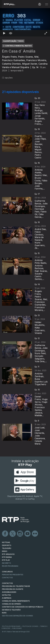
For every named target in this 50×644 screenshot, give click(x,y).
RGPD (4, 613)
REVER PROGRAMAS (10, 566)
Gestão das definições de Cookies (17, 616)
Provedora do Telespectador (16, 586)
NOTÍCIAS (6, 542)
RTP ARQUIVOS (8, 554)
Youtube (28, 534)
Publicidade (17, 628)
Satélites (6, 595)
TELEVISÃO (7, 548)
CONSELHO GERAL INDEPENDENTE (16, 601)
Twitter (13, 534)
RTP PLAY (6, 560)
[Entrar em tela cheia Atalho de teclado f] (46, 33)
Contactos (7, 578)
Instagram (20, 534)
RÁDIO (5, 551)
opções (7, 78)
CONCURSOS (7, 572)
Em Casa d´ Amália (19, 51)
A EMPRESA (7, 598)
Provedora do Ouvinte (13, 589)
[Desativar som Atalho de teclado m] (11, 33)
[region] (25, 22)
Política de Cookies (30, 626)
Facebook (5, 534)
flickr (35, 534)
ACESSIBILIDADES (9, 592)
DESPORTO (7, 545)
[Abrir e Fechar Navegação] (47, 4)
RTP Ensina (7, 557)
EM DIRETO (6, 563)
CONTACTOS (7, 583)
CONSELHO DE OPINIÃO (12, 604)
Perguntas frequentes (13, 575)
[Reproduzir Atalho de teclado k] (4, 33)
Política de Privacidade (11, 626)
